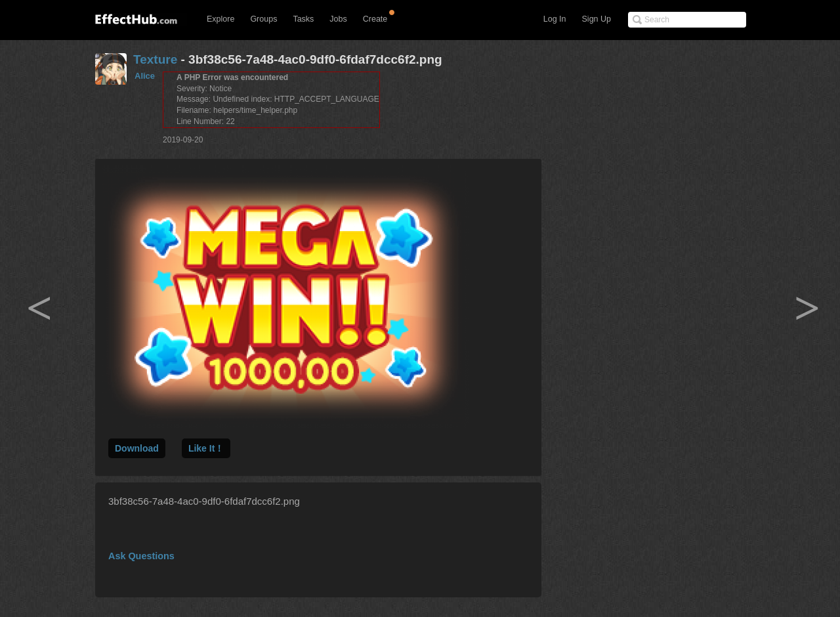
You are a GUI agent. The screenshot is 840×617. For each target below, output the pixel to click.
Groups (263, 19)
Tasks (303, 19)
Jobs (338, 19)
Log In (555, 19)
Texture (155, 59)
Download (137, 448)
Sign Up (597, 19)
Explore (220, 19)
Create (375, 19)
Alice (145, 76)
